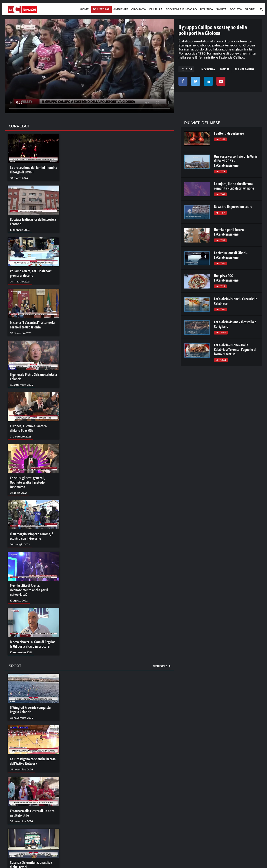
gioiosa (225, 69)
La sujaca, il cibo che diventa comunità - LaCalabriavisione (234, 186)
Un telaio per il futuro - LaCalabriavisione (230, 232)
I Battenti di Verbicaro (229, 133)
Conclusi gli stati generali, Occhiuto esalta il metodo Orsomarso (28, 482)
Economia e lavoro (181, 9)
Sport (250, 9)
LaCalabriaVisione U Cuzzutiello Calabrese (236, 301)
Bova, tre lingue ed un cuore (233, 207)
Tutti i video (162, 666)
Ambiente (121, 9)
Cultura (156, 9)
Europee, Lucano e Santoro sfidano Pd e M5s (28, 428)
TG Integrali (101, 9)
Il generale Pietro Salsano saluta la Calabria (33, 377)
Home (84, 9)
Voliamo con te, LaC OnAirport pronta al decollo (31, 273)
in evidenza (208, 69)
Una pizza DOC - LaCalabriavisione (226, 278)
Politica (206, 9)
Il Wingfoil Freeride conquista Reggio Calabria (30, 710)
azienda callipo (244, 69)
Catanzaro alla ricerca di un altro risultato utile (32, 813)
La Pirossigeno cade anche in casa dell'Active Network (33, 761)
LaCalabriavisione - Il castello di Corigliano (236, 324)
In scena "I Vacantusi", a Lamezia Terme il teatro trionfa (32, 325)
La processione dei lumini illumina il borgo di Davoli (33, 170)
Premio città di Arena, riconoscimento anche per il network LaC (29, 590)
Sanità (221, 9)
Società (236, 9)
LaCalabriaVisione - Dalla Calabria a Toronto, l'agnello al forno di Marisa (235, 350)
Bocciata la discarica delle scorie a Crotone (33, 222)
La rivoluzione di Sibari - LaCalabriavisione (231, 255)
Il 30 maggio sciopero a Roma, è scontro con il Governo (32, 536)
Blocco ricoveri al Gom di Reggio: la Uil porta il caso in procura (32, 644)
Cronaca (139, 9)
